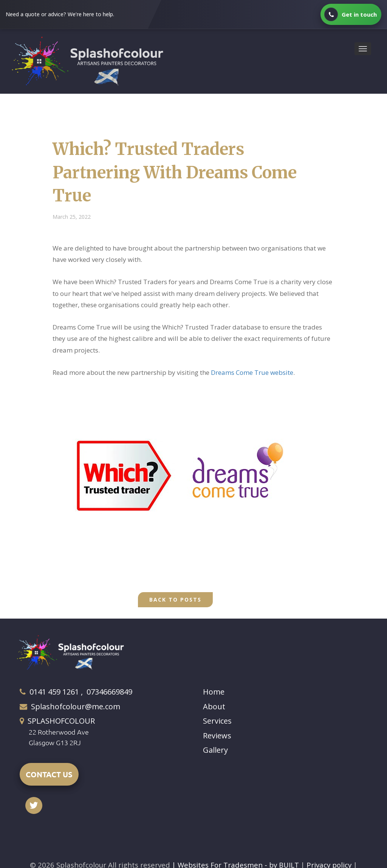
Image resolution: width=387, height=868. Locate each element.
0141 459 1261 (54, 692)
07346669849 (109, 692)
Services (217, 721)
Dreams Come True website (252, 372)
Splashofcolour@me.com (76, 706)
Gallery (215, 750)
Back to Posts (175, 600)
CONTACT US (49, 774)
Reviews (217, 736)
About (214, 706)
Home (214, 692)
